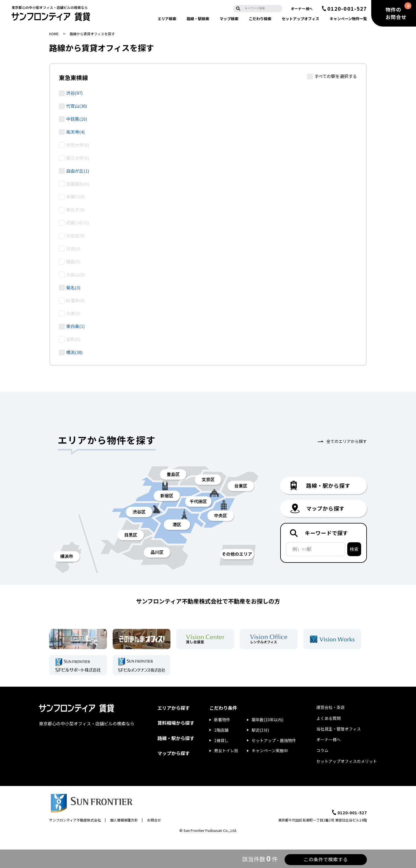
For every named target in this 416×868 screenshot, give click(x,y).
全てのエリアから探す (347, 441)
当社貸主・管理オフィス (339, 729)
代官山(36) (77, 106)
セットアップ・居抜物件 (274, 740)
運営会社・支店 (330, 707)
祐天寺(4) (75, 132)
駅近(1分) (260, 730)
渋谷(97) (74, 93)
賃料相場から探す (176, 723)
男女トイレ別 (226, 750)
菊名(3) (73, 287)
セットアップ (300, 19)
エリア (167, 19)
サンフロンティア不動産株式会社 (75, 820)
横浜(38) (74, 352)
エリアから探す (174, 708)
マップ (229, 19)
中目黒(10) (77, 119)
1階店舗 (221, 730)
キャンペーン (348, 19)
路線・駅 (198, 19)
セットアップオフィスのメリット (347, 761)
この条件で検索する (312, 859)
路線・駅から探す (176, 738)
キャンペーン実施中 (270, 750)
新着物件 (222, 720)
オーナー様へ (302, 9)
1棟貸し (221, 740)
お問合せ (154, 820)
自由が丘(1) (78, 171)
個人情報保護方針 (124, 820)
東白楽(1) (75, 326)
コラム (322, 750)
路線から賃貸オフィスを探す (92, 34)
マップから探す (174, 753)
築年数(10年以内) (268, 720)
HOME (54, 34)
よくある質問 (328, 718)
